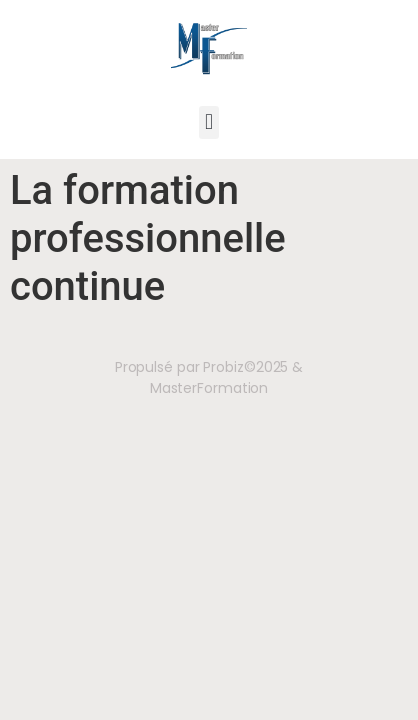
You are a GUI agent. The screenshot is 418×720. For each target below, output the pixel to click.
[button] (208, 122)
